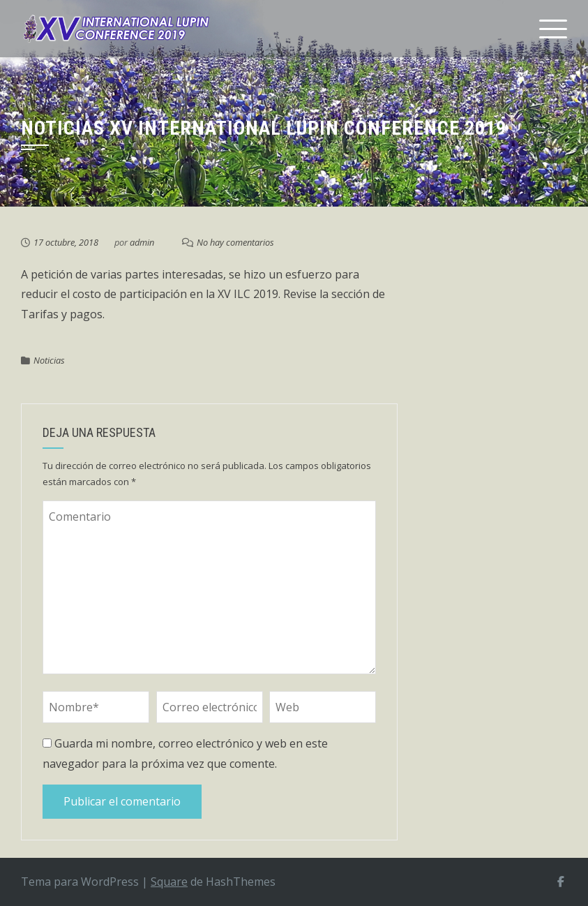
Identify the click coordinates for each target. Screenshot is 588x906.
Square (169, 882)
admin (142, 242)
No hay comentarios (235, 242)
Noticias (49, 360)
